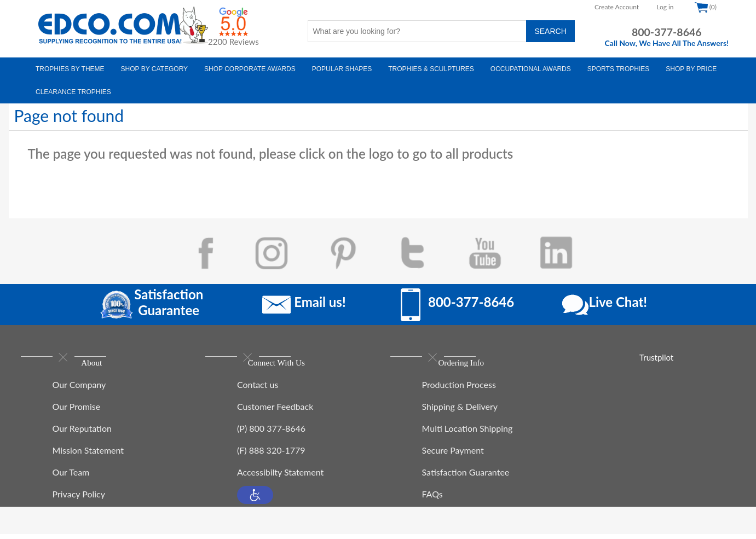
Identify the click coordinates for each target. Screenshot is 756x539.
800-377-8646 (667, 32)
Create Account (617, 7)
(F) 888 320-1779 (271, 455)
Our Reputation (82, 433)
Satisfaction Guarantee (466, 477)
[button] (255, 500)
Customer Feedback (275, 411)
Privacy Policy (79, 499)
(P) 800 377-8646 (271, 433)
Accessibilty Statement (280, 477)
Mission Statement (88, 455)
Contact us (258, 389)
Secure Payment (453, 455)
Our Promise (77, 411)
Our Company (79, 389)
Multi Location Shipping (468, 433)
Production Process (459, 389)
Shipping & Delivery (460, 411)
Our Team (71, 477)
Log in (665, 7)
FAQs (432, 499)
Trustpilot (656, 357)
